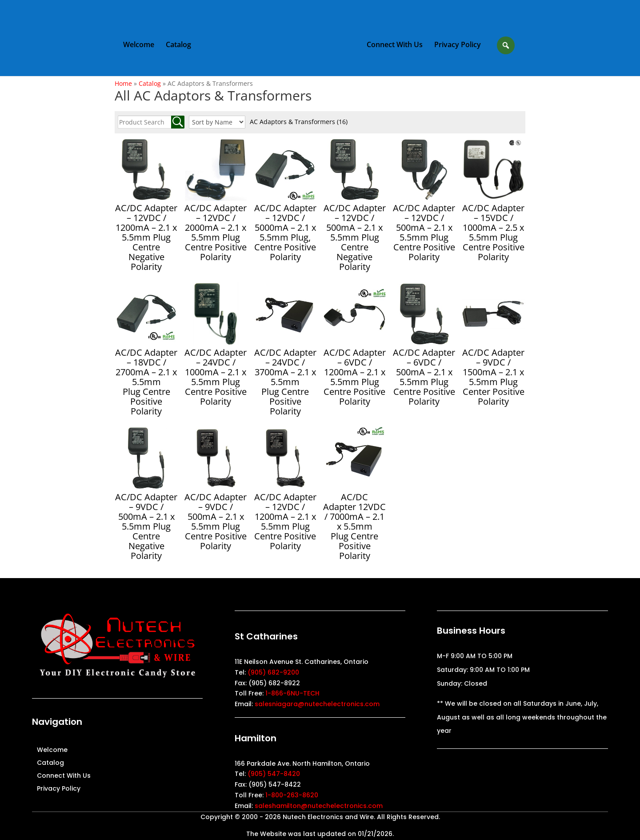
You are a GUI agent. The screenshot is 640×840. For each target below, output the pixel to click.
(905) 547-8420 (274, 774)
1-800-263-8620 (292, 795)
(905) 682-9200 (273, 672)
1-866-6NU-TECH (292, 693)
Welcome (139, 45)
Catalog (179, 45)
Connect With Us (394, 45)
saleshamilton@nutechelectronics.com (319, 806)
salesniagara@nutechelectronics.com (317, 704)
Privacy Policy (457, 45)
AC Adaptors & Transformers (299, 122)
